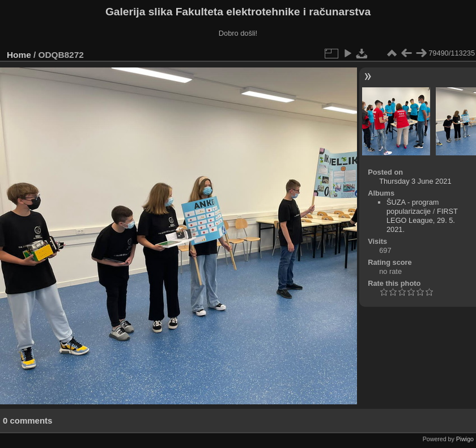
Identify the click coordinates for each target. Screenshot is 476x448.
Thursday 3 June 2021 (415, 181)
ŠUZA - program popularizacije (413, 207)
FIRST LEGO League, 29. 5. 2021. (422, 220)
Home (19, 55)
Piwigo (465, 439)
